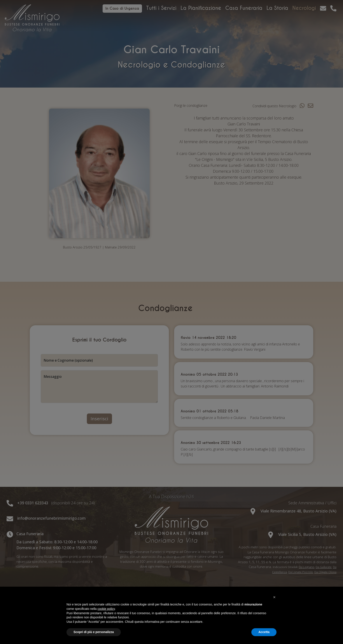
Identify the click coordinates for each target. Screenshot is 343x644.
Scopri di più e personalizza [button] (94, 632)
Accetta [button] (264, 632)
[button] (274, 597)
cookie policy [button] (106, 609)
